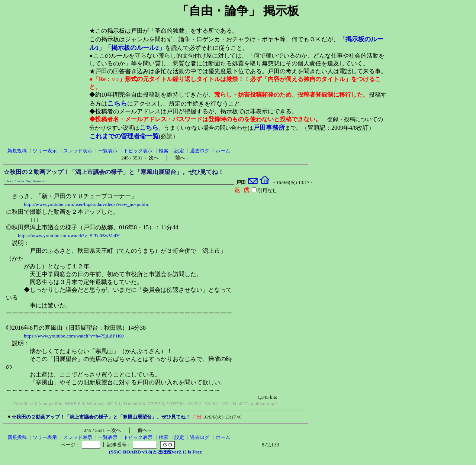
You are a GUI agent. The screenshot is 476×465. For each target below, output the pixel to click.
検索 (164, 151)
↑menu (20, 181)
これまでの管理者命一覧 (124, 136)
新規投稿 (17, 151)
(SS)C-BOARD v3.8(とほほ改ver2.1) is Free (155, 452)
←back (9, 181)
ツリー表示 (45, 151)
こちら (117, 103)
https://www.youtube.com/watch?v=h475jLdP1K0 (74, 336)
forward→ (40, 181)
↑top (29, 181)
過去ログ (200, 151)
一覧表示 (108, 151)
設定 (179, 151)
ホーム (223, 151)
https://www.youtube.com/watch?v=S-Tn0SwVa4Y (69, 235)
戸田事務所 (269, 128)
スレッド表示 (78, 151)
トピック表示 (138, 151)
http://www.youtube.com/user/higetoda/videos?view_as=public (86, 204)
